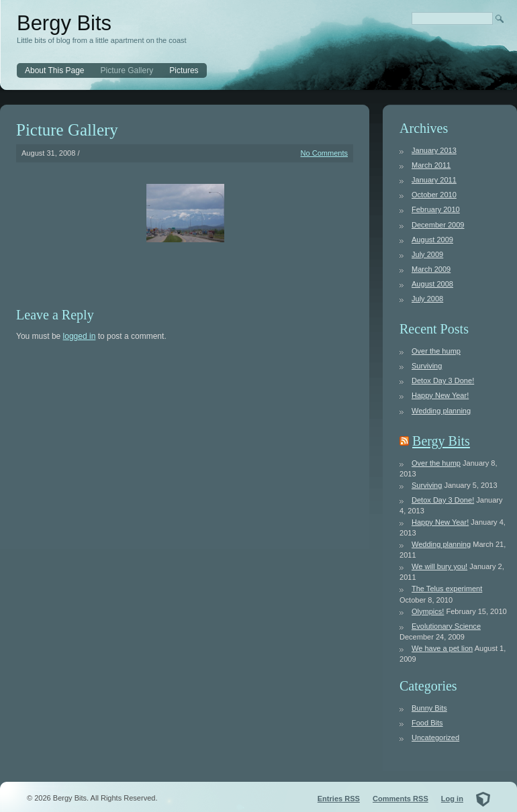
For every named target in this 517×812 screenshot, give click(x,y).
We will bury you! (439, 566)
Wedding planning (441, 411)
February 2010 (436, 209)
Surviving (427, 366)
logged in (80, 336)
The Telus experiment (447, 589)
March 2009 (431, 269)
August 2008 (432, 284)
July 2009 (427, 254)
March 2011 (431, 165)
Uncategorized (435, 738)
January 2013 (434, 150)
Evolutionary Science (446, 626)
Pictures (184, 70)
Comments (401, 799)
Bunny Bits (429, 708)
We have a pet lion (442, 648)
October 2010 (434, 195)
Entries (339, 799)
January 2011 (434, 180)
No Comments (325, 153)
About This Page (55, 70)
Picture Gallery (127, 70)
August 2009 (432, 240)
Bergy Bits (64, 23)
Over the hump (436, 351)
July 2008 (427, 299)
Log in (452, 799)
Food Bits (427, 723)
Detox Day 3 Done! (443, 380)
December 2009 (438, 225)
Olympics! (428, 611)
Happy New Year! (440, 395)
